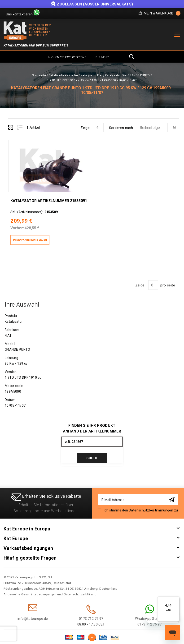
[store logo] (15, 31)
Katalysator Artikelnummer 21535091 (48, 197)
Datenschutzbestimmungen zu (153, 507)
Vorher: (17, 225)
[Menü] (176, 599)
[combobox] (109, 58)
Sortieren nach (121, 128)
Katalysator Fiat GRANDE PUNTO (127, 75)
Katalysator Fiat (92, 75)
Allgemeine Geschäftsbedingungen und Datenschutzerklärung (50, 591)
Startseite (39, 75)
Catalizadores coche (63, 75)
